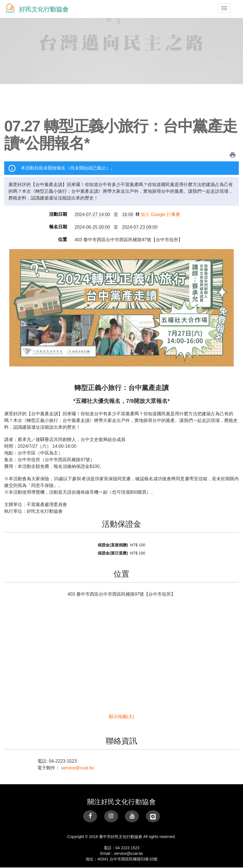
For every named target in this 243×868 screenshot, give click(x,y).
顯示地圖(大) (122, 717)
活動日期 (58, 214)
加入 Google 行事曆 (158, 214)
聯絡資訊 (121, 741)
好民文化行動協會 (44, 9)
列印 (233, 155)
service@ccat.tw (77, 768)
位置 (63, 240)
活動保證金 (121, 524)
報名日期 (58, 227)
